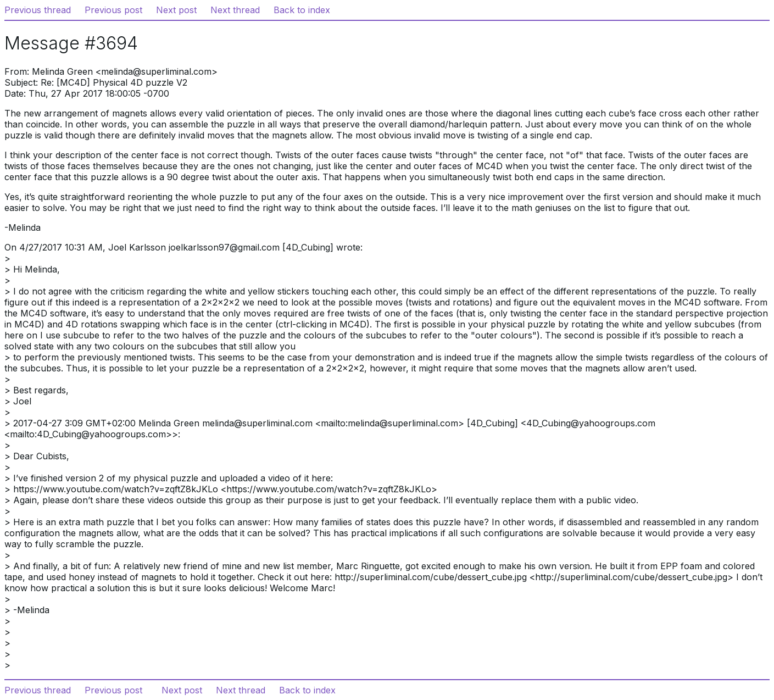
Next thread (235, 10)
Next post (176, 10)
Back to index (302, 10)
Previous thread (38, 10)
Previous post (113, 10)
